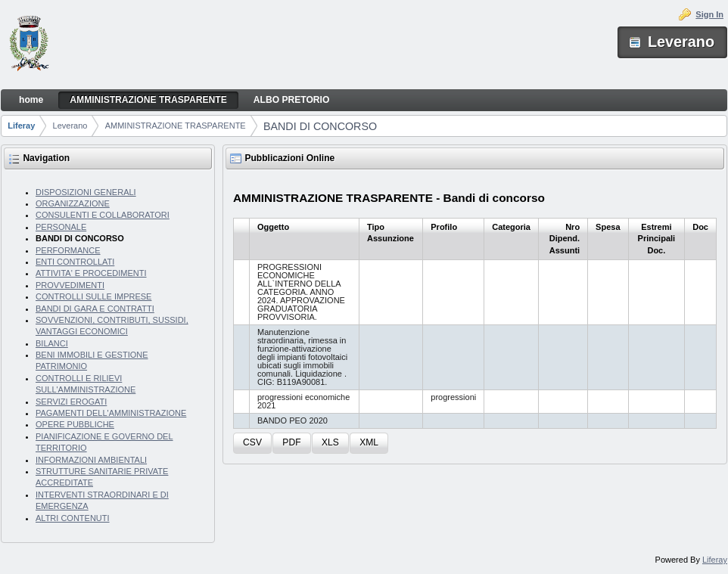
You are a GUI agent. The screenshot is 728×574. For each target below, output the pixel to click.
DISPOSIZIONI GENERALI (86, 192)
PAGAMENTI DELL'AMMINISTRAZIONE (111, 413)
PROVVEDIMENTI (70, 285)
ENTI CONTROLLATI (75, 262)
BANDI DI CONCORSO (320, 126)
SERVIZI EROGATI (71, 402)
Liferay (21, 126)
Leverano (70, 126)
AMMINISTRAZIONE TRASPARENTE (176, 126)
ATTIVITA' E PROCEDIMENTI (91, 273)
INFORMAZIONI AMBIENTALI (91, 460)
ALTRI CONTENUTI (73, 518)
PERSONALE (61, 227)
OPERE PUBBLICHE (75, 424)
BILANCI (52, 343)
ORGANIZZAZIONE (73, 203)
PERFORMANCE (68, 250)
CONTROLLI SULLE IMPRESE (93, 296)
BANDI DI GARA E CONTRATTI (95, 309)
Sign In (709, 14)
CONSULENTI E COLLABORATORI (103, 215)
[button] (252, 444)
